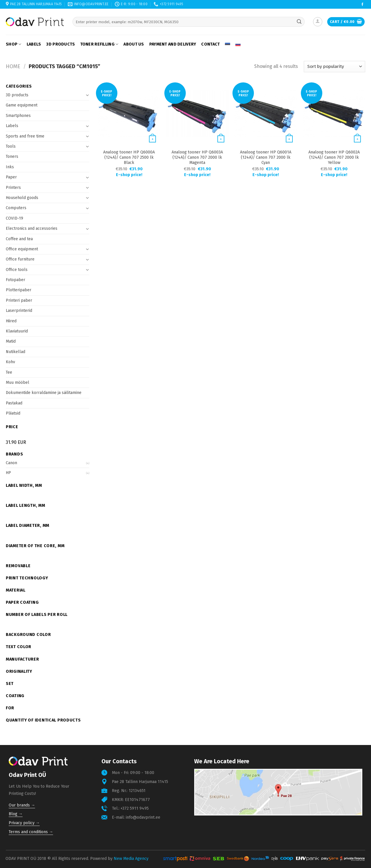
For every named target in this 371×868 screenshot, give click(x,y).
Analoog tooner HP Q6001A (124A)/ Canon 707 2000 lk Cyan (266, 157)
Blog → (16, 814)
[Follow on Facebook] (362, 5)
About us (134, 44)
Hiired (11, 321)
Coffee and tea (19, 239)
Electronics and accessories (32, 228)
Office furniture (20, 259)
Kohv (10, 362)
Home (13, 66)
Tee (9, 372)
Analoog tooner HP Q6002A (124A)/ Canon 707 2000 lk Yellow (334, 157)
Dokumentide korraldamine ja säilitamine (44, 393)
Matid (11, 341)
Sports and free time (25, 136)
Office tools (17, 270)
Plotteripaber (19, 290)
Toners (12, 157)
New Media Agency (131, 859)
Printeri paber (19, 300)
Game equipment (22, 105)
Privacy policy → (24, 823)
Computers (16, 208)
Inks (10, 167)
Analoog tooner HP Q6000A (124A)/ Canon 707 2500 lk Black (129, 157)
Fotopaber (16, 280)
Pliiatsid (13, 413)
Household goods (22, 198)
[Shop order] (334, 67)
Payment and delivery (173, 44)
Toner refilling (99, 44)
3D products (60, 44)
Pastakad (14, 403)
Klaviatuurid (17, 331)
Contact (210, 44)
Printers (13, 188)
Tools (11, 146)
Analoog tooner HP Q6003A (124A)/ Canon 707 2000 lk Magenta (197, 157)
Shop (14, 44)
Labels (34, 44)
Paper (11, 177)
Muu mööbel (18, 383)
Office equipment (22, 249)
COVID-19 (14, 218)
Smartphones (18, 116)
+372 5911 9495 (135, 808)
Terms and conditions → (31, 832)
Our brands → (22, 805)
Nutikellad (16, 352)
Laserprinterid (19, 311)
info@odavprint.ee (143, 817)
